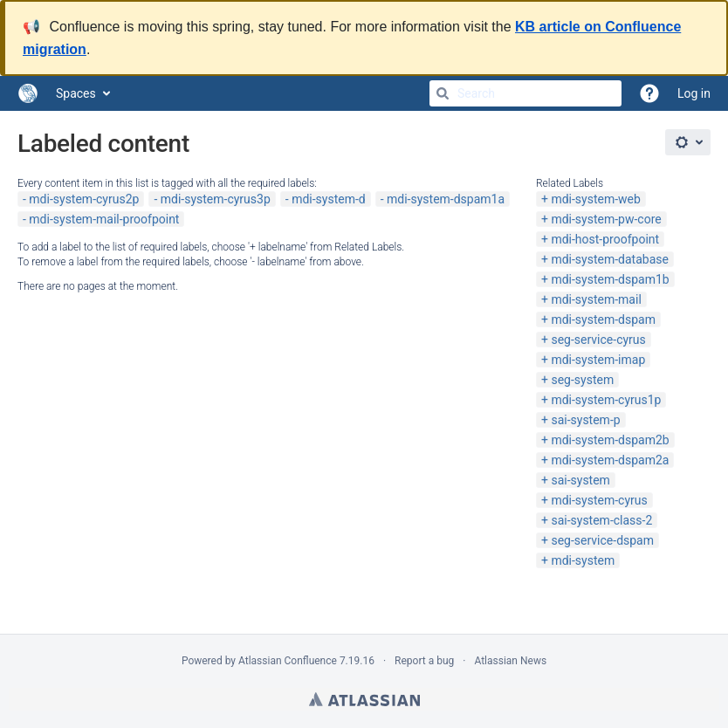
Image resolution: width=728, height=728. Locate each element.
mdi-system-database (610, 259)
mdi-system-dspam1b (610, 279)
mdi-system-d (329, 199)
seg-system (582, 380)
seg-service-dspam (602, 540)
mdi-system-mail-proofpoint (104, 219)
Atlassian (364, 699)
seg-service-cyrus (598, 340)
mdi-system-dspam (603, 319)
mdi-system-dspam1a (446, 199)
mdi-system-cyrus (599, 500)
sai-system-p (585, 420)
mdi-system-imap (598, 360)
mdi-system (583, 560)
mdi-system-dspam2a (610, 460)
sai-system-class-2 (601, 520)
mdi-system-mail (596, 299)
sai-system (580, 480)
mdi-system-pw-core (606, 219)
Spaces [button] (76, 93)
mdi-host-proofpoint (605, 239)
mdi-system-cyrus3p (216, 199)
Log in (694, 93)
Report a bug (424, 661)
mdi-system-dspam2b (610, 440)
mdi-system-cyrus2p (84, 199)
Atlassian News (510, 661)
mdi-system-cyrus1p (606, 400)
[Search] (443, 93)
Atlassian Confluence (288, 661)
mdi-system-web (595, 199)
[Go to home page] (28, 93)
